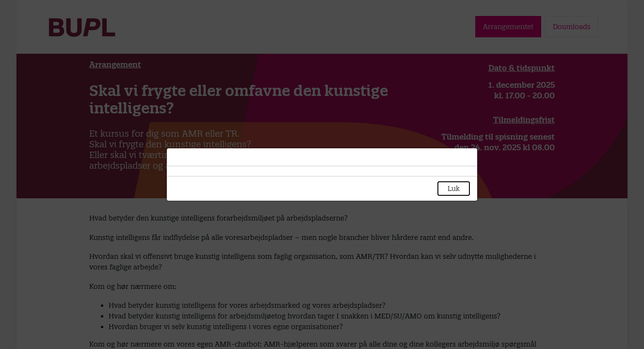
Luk (454, 189)
